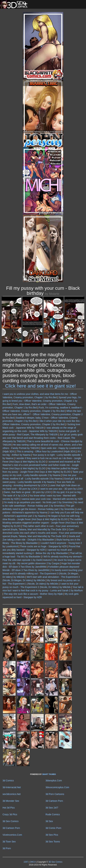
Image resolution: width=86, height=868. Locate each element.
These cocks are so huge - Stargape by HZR (43, 546)
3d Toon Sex (9, 842)
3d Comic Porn (53, 828)
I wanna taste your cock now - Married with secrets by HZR (52, 499)
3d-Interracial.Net (12, 787)
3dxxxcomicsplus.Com (57, 787)
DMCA (33, 862)
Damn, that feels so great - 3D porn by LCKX (27, 492)
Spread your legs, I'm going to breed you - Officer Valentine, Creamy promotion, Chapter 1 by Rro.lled (42, 401)
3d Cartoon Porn (54, 801)
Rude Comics (53, 814)
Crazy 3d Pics (10, 814)
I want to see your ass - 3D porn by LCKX (61, 489)
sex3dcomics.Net (12, 794)
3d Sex (49, 821)
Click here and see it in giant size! (41, 386)
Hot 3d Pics (9, 808)
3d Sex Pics (52, 835)
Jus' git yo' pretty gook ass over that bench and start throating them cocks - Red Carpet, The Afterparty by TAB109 (43, 438)
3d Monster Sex (11, 801)
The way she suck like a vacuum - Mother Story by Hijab (33, 594)
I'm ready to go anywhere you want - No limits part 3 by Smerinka (38, 502)
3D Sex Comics (55, 862)
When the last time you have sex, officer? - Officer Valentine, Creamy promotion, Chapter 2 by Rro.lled (43, 414)
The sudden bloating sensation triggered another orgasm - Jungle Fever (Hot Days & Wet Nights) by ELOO (43, 523)
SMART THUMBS (49, 774)
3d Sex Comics (10, 821)
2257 (26, 862)
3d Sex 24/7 (52, 808)
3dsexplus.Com (54, 781)
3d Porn (7, 848)
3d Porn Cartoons (55, 794)
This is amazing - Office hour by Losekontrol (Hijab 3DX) (46, 451)
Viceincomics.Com (12, 835)
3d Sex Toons (53, 842)
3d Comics (8, 781)
